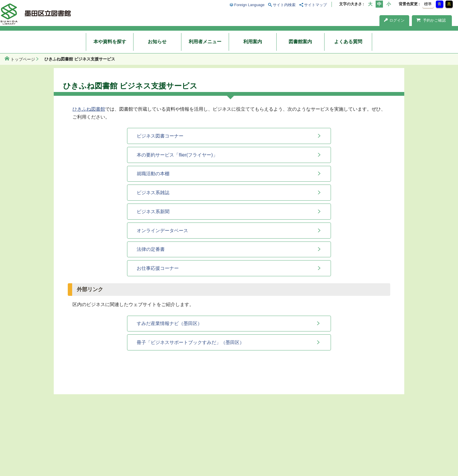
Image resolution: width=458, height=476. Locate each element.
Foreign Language (249, 5)
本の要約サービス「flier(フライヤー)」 (177, 155)
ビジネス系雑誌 (153, 193)
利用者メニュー (205, 42)
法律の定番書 (151, 249)
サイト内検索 (284, 5)
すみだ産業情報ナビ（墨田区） (169, 323)
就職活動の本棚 (153, 174)
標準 (428, 4)
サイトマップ (315, 5)
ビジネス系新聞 (153, 212)
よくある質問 (348, 42)
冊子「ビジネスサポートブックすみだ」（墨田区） (190, 342)
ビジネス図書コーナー (160, 136)
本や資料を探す (110, 42)
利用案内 (253, 42)
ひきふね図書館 (89, 109)
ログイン (394, 20)
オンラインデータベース (162, 231)
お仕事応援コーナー (158, 268)
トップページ (23, 59)
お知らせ (157, 42)
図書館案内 (300, 42)
